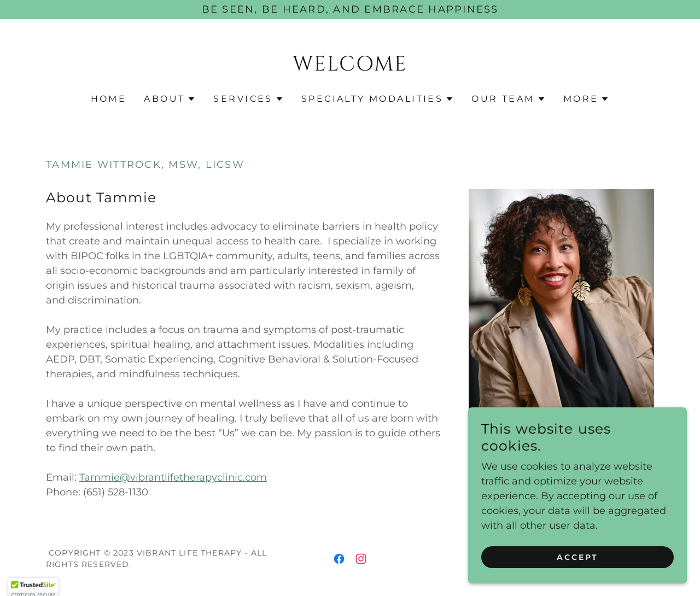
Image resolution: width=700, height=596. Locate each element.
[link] (350, 67)
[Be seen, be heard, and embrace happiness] (350, 10)
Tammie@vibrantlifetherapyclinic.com (173, 477)
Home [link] (109, 99)
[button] (170, 99)
